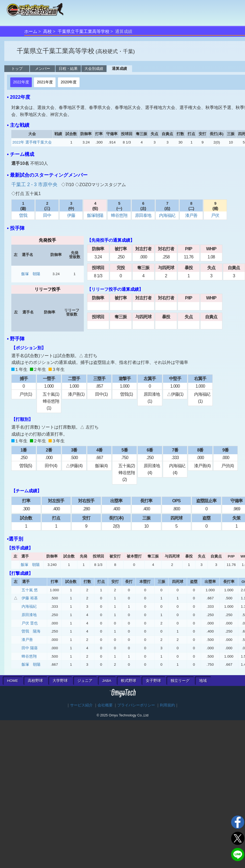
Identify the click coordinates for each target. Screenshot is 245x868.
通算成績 (119, 69)
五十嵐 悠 (30, 590)
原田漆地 (29, 615)
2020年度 (69, 82)
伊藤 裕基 (30, 598)
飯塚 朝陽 (31, 274)
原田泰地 (143, 215)
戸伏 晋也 (30, 623)
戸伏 (215, 215)
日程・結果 (68, 69)
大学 (60, 681)
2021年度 (45, 82)
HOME (13, 681)
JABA (107, 681)
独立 (180, 681)
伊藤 (71, 215)
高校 (47, 31)
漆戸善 (191, 215)
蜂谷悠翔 (119, 215)
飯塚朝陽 (95, 215)
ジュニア (85, 681)
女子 (153, 681)
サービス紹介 (81, 705)
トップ (17, 69)
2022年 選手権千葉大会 (32, 142)
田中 (47, 215)
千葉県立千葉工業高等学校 (84, 31)
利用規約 (167, 705)
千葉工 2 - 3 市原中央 (35, 184)
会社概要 (105, 705)
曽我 (23, 215)
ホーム (31, 31)
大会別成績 (94, 69)
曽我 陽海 (31, 631)
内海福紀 (167, 215)
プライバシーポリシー (136, 705)
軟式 (129, 681)
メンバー (43, 69)
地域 (203, 681)
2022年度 (21, 82)
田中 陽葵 (30, 648)
